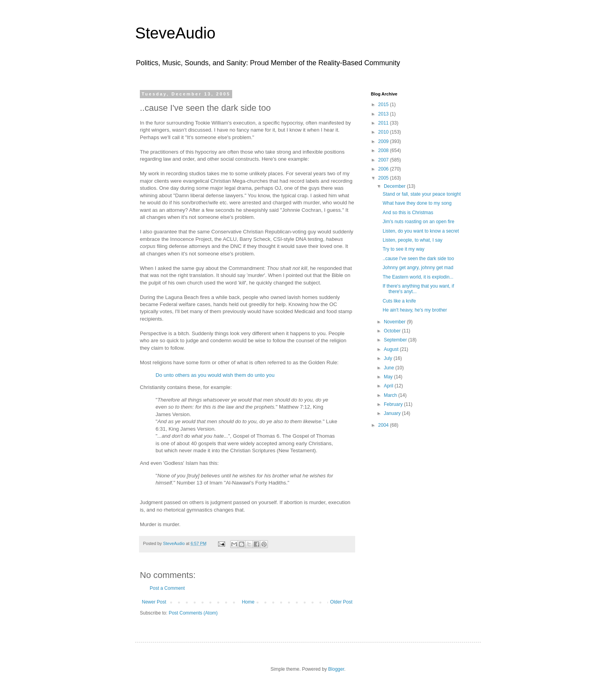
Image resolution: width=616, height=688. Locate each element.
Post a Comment (167, 588)
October (393, 331)
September (396, 340)
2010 (384, 132)
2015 (384, 105)
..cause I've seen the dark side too (418, 259)
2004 (384, 425)
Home (248, 602)
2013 (384, 114)
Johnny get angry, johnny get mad (418, 268)
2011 (384, 123)
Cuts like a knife (399, 301)
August (392, 349)
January (393, 413)
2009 (384, 141)
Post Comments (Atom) (193, 613)
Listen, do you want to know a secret (421, 231)
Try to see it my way (403, 249)
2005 (384, 178)
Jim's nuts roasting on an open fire (418, 222)
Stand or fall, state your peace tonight (422, 194)
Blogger (336, 669)
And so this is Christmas (408, 213)
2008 (384, 150)
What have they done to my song (417, 203)
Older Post (341, 602)
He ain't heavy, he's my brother (415, 310)
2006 (384, 169)
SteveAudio (175, 33)
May (389, 377)
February (394, 404)
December (395, 186)
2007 (384, 160)
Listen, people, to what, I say (412, 240)
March (391, 395)
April (389, 386)
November (395, 322)
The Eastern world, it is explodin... (418, 277)
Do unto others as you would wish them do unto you (215, 375)
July (389, 358)
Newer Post (154, 602)
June (390, 368)
